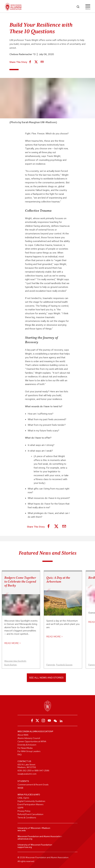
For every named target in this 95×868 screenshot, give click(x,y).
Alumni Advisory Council (29, 738)
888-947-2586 (42, 771)
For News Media (25, 748)
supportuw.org (25, 847)
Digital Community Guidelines (31, 801)
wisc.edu (22, 830)
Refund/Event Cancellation (30, 814)
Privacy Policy (24, 811)
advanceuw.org (25, 839)
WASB (20, 788)
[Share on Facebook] (30, 62)
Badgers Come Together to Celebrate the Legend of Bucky (20, 582)
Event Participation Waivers (30, 804)
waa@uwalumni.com (27, 774)
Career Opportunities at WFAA (32, 741)
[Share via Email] (42, 62)
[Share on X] (36, 62)
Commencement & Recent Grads (33, 785)
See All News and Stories (46, 678)
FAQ (20, 755)
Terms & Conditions (27, 818)
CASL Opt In (23, 798)
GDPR (20, 808)
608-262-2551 (24, 771)
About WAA (23, 735)
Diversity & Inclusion (27, 745)
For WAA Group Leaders (29, 751)
